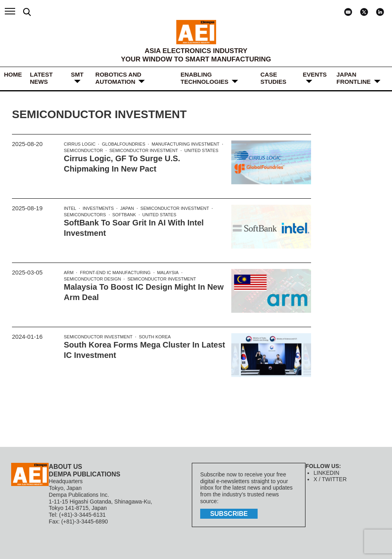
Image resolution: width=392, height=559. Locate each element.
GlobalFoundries (123, 144)
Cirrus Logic (80, 144)
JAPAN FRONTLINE (354, 78)
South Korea (155, 337)
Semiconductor (83, 150)
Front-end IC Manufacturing (115, 273)
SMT (77, 74)
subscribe (229, 514)
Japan (127, 208)
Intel (70, 208)
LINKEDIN (326, 473)
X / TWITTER (330, 479)
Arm (69, 273)
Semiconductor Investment (144, 150)
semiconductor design (92, 279)
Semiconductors (85, 215)
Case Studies (273, 78)
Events (315, 74)
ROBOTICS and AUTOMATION (118, 78)
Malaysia (168, 273)
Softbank (124, 215)
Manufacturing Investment (185, 144)
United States (201, 150)
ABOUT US (65, 467)
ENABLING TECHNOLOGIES (205, 78)
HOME (13, 74)
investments (98, 208)
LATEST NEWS (41, 78)
